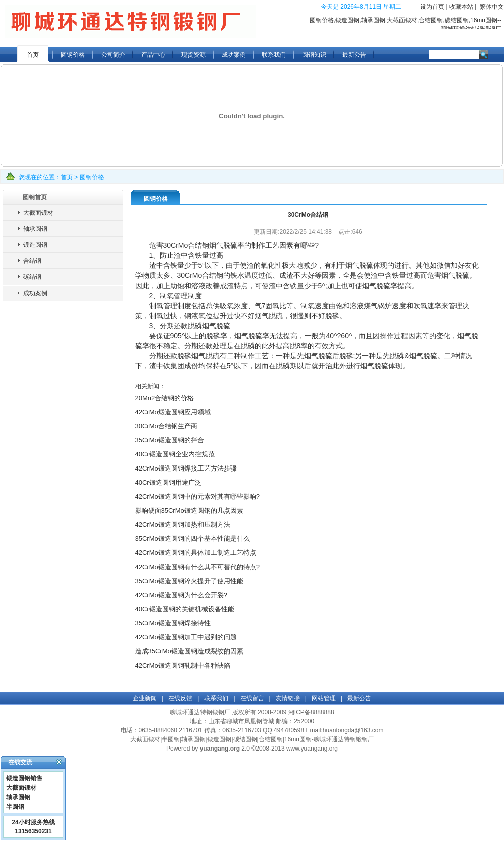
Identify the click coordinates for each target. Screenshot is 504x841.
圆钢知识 (314, 55)
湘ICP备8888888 (311, 712)
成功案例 (234, 55)
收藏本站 (461, 7)
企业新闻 (145, 698)
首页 (33, 55)
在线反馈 (180, 698)
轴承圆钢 (35, 229)
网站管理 (324, 698)
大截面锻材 (38, 213)
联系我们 (274, 55)
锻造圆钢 (35, 245)
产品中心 (153, 55)
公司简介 (113, 55)
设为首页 (432, 7)
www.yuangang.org (312, 749)
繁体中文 (492, 7)
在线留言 (252, 698)
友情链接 (288, 698)
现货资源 (193, 55)
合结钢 (32, 261)
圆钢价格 (73, 55)
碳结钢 (32, 277)
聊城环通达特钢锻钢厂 (200, 712)
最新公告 (354, 55)
